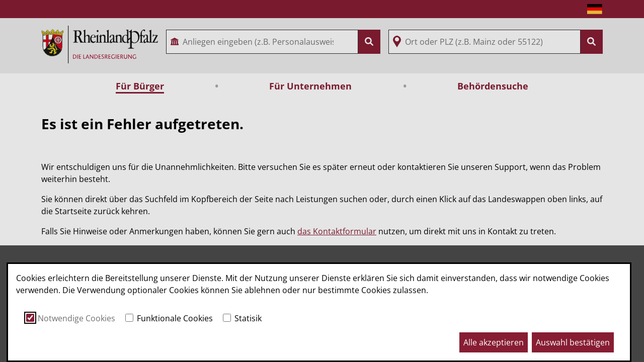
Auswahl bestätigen (573, 342)
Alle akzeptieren (494, 342)
